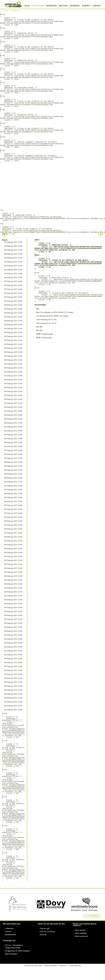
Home (20, 6)
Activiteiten (38, 6)
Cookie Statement (75, 966)
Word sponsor (80, 930)
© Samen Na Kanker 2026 (33, 966)
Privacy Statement (51, 966)
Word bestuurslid (82, 936)
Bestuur (63, 6)
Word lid (43, 935)
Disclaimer (63, 966)
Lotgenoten (9, 928)
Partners (8, 932)
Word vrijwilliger (81, 933)
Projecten (51, 6)
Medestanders (11, 935)
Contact (97, 6)
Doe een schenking (47, 932)
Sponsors (75, 6)
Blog (27, 6)
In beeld (86, 6)
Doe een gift (45, 928)
